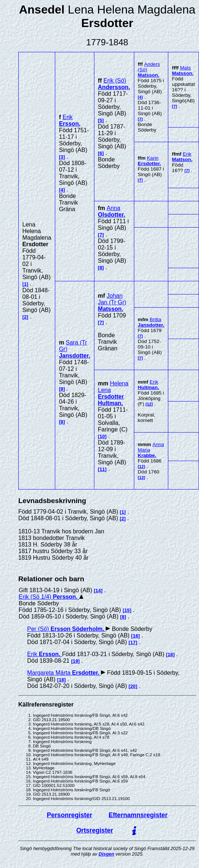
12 (149, 404)
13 (141, 477)
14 (98, 591)
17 (133, 642)
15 (127, 610)
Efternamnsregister (138, 815)
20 (133, 686)
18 (170, 654)
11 (102, 469)
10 (102, 436)
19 (76, 661)
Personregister (70, 815)
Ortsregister (95, 830)
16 (136, 636)
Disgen (107, 854)
